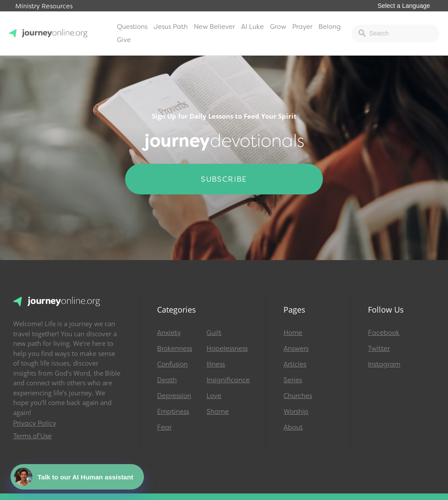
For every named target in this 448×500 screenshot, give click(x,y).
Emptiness (173, 412)
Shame (218, 412)
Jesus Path (171, 27)
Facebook (384, 333)
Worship (296, 412)
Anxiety (169, 333)
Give (124, 40)
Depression (174, 396)
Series (293, 380)
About (293, 427)
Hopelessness (227, 349)
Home (293, 333)
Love (214, 396)
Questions (132, 27)
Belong (330, 27)
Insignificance (227, 380)
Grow (278, 27)
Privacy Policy (35, 423)
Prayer (302, 27)
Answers (296, 349)
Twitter (379, 349)
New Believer (214, 27)
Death (167, 380)
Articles (295, 364)
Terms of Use (32, 436)
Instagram (384, 364)
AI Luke (252, 27)
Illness (216, 364)
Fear (164, 427)
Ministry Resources (44, 6)
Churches (298, 396)
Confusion (172, 364)
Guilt (214, 333)
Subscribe (224, 179)
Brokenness (175, 349)
